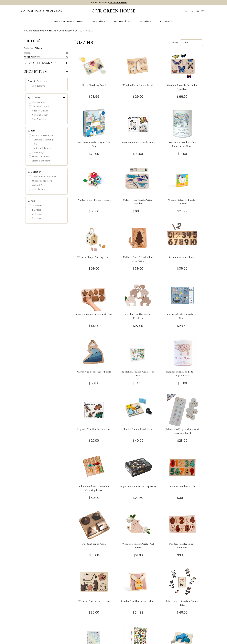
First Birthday (37, 102)
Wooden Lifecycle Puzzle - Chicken (182, 202)
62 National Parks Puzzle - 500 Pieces (138, 374)
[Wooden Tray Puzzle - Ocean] (94, 582)
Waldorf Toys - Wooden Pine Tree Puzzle (138, 259)
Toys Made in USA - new (43, 177)
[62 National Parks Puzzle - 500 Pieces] (138, 353)
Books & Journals (39, 157)
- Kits (33, 144)
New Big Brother (38, 115)
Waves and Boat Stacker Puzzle (94, 372)
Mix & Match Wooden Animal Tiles (182, 603)
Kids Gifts (166, 22)
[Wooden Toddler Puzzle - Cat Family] (138, 525)
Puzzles (28, 53)
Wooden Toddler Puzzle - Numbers (182, 546)
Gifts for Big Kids (39, 111)
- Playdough (37, 152)
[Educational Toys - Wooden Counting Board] (94, 467)
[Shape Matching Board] (94, 66)
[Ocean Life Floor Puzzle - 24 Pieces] (182, 295)
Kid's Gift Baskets (40, 63)
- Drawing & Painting (41, 140)
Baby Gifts (99, 22)
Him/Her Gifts (123, 22)
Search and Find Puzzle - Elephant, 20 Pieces (182, 144)
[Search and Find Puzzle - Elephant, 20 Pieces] (182, 123)
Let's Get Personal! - (108, 3)
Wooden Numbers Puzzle (182, 257)
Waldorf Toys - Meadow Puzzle (94, 200)
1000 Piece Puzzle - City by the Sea (94, 144)
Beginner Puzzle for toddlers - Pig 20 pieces (182, 374)
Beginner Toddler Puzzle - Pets (138, 142)
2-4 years (35, 206)
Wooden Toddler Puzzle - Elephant (138, 316)
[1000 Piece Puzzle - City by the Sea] (94, 123)
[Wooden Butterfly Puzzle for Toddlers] (182, 66)
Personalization (55, 12)
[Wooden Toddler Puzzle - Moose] (138, 582)
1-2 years (35, 210)
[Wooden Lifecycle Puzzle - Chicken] (182, 181)
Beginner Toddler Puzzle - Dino (94, 429)
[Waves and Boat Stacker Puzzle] (94, 353)
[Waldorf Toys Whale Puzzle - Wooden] (138, 181)
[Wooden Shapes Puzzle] (94, 525)
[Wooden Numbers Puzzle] (182, 238)
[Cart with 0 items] (203, 12)
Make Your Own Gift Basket (69, 22)
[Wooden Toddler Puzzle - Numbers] (182, 525)
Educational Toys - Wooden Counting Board (94, 488)
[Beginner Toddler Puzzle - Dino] (94, 410)
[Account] (192, 12)
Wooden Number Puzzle (182, 486)
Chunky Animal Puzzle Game (138, 429)
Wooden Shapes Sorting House (94, 257)
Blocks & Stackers (39, 161)
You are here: (31, 31)
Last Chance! (37, 189)
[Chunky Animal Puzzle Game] (138, 410)
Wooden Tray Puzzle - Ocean (94, 601)
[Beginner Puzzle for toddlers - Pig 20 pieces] (182, 353)
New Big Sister (37, 119)
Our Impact (27, 12)
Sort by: (175, 43)
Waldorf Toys (37, 185)
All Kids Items (37, 86)
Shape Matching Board (94, 85)
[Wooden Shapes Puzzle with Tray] (94, 295)
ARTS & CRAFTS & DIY (41, 136)
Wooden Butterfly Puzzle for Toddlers (182, 87)
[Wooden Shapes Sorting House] (94, 238)
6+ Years (35, 218)
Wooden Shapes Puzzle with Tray (94, 314)
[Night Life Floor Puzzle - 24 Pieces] (138, 467)
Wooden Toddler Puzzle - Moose (138, 601)
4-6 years (36, 214)
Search (186, 12)
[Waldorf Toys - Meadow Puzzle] (94, 181)
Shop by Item (36, 72)
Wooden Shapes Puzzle (94, 544)
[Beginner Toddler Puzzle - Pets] (138, 123)
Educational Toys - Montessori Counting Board (182, 431)
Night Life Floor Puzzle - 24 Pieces (138, 486)
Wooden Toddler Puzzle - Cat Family (138, 546)
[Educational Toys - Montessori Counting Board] (182, 410)
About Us (40, 12)
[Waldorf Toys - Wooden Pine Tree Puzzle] (138, 238)
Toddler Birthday (39, 107)
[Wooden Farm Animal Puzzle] (138, 66)
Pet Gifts (146, 22)
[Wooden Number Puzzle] (182, 467)
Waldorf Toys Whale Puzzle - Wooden (138, 202)
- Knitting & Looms (40, 148)
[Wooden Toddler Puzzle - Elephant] (138, 295)
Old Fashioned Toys (40, 181)
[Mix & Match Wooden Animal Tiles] (182, 582)
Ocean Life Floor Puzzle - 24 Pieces (182, 316)
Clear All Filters (32, 57)
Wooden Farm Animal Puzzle (138, 85)
